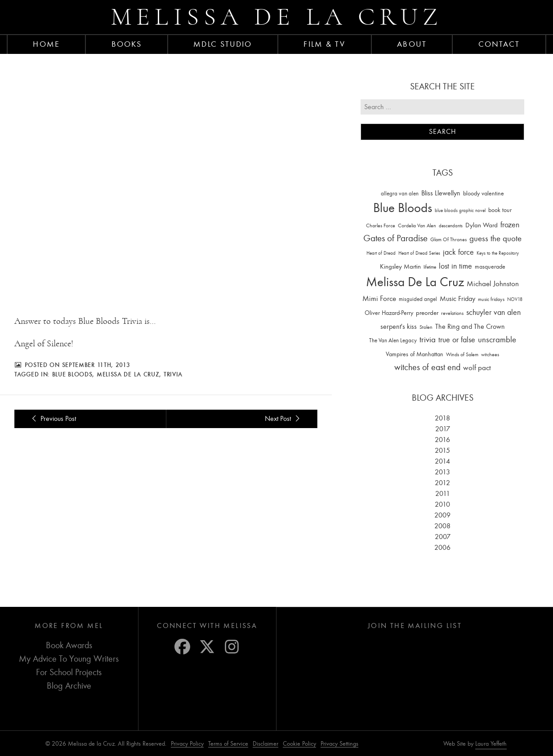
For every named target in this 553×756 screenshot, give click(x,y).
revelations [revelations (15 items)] (452, 313)
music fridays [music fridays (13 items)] (491, 299)
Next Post (284, 419)
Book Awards (69, 645)
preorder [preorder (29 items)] (427, 313)
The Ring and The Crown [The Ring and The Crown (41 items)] (470, 327)
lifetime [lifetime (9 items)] (430, 267)
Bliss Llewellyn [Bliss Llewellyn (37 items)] (441, 193)
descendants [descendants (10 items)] (451, 226)
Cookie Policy (299, 744)
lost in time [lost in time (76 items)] (455, 266)
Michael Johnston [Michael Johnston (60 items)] (493, 283)
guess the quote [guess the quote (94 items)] (495, 239)
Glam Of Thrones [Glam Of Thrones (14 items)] (448, 239)
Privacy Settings (339, 744)
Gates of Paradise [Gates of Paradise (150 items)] (395, 238)
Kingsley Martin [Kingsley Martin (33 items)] (400, 266)
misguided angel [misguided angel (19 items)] (418, 299)
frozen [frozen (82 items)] (510, 225)
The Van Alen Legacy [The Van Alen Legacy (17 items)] (393, 340)
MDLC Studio (223, 44)
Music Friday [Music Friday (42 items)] (457, 299)
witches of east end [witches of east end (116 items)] (427, 367)
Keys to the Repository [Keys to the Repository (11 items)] (498, 253)
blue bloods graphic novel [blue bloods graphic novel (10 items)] (460, 210)
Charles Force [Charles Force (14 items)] (381, 225)
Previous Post (52, 419)
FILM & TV (324, 44)
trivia (173, 374)
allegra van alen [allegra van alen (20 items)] (400, 193)
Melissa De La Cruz (128, 374)
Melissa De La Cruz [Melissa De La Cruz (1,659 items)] (415, 282)
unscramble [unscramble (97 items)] (497, 340)
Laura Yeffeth (491, 744)
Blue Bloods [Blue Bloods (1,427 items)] (403, 208)
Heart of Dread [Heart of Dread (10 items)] (381, 253)
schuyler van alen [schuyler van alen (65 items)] (493, 312)
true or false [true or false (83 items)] (457, 340)
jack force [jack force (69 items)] (458, 252)
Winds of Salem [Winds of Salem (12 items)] (462, 355)
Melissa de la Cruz (277, 17)
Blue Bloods (72, 374)
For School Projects (69, 672)
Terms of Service (228, 744)
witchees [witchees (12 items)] (490, 355)
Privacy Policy (187, 744)
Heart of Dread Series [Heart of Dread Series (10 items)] (419, 253)
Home (46, 44)
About (412, 44)
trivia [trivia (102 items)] (428, 340)
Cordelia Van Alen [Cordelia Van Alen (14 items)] (417, 225)
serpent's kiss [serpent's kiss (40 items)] (399, 327)
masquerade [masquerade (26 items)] (490, 267)
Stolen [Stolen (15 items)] (426, 327)
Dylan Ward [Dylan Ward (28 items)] (482, 225)
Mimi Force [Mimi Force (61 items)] (379, 298)
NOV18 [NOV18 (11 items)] (515, 299)
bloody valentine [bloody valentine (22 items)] (484, 193)
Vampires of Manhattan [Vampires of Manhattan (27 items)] (415, 354)
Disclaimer (265, 744)
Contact (499, 44)
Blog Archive (69, 686)
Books (127, 44)
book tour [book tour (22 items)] (500, 210)
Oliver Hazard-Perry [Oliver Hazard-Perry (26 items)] (389, 313)
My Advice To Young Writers (69, 659)
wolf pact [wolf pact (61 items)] (477, 367)
